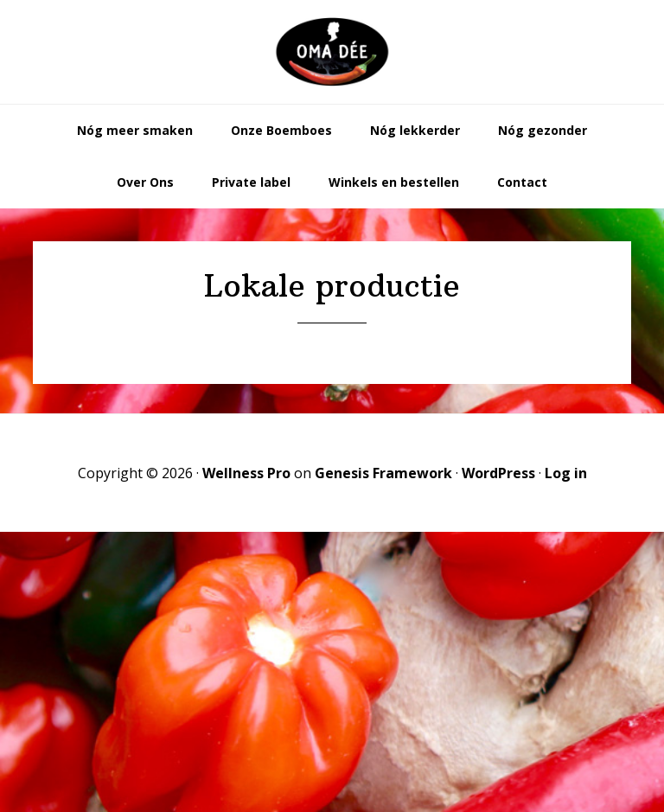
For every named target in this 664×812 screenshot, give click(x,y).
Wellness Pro (246, 473)
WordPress (498, 473)
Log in (566, 473)
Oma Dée (332, 52)
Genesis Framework (383, 473)
